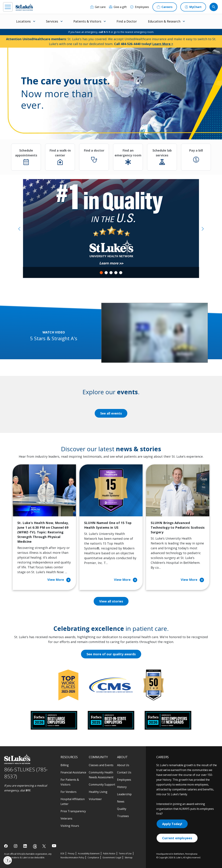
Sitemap (129, 858)
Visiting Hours (70, 826)
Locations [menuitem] (23, 21)
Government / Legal (112, 858)
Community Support (102, 785)
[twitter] (44, 846)
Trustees (123, 816)
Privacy (71, 854)
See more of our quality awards (111, 654)
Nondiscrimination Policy (72, 858)
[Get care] (98, 7)
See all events (111, 413)
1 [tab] (101, 273)
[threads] (35, 846)
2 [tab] (106, 273)
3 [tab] (111, 273)
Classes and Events (101, 765)
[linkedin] (25, 846)
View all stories (111, 601)
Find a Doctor (127, 21)
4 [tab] (116, 273)
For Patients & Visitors (70, 782)
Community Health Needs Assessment (101, 775)
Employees (124, 780)
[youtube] (54, 846)
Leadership (124, 794)
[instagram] (16, 846)
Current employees (177, 838)
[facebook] (6, 846)
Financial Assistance (73, 772)
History (122, 787)
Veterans (66, 818)
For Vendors (69, 792)
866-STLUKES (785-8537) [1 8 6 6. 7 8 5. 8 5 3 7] (26, 773)
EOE (62, 854)
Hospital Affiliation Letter (73, 801)
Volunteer (95, 799)
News (121, 801)
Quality (122, 809)
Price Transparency (73, 811)
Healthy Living (98, 792)
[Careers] (165, 7)
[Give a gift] (118, 7)
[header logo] (24, 7)
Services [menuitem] (52, 21)
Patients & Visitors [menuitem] (87, 21)
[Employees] (140, 7)
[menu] (8, 7)
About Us (123, 765)
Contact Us (124, 772)
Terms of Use (125, 854)
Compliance (93, 858)
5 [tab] (121, 273)
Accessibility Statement (89, 854)
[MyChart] (193, 7)
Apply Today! (172, 824)
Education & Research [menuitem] (164, 21)
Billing (65, 765)
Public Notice (109, 854)
